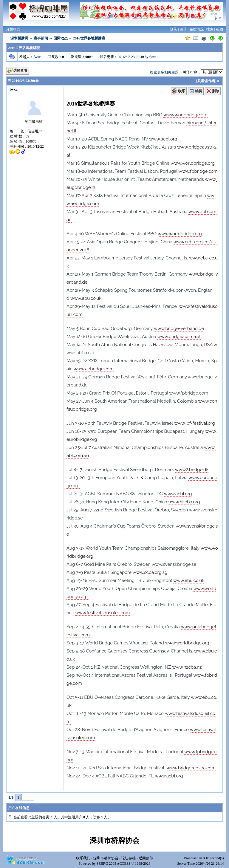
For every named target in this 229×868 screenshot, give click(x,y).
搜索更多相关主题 (164, 72)
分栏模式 (13, 29)
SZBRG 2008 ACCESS (113, 864)
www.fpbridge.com (198, 171)
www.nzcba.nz (187, 667)
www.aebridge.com (94, 369)
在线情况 (196, 29)
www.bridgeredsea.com (191, 768)
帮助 (219, 29)
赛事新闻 (41, 38)
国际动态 (61, 38)
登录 (174, 29)
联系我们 (83, 858)
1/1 (11, 797)
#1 (219, 81)
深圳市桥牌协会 (106, 858)
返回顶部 (146, 858)
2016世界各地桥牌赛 (89, 38)
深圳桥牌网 (19, 38)
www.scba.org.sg (150, 572)
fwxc (37, 57)
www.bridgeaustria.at (179, 337)
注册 (183, 29)
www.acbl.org (163, 139)
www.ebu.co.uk (86, 298)
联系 (182, 91)
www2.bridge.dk (192, 470)
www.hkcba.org (184, 502)
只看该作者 (206, 81)
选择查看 (20, 71)
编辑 (199, 91)
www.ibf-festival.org (195, 423)
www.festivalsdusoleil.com (103, 613)
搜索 (210, 29)
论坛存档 (129, 858)
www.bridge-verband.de (179, 328)
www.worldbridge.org (185, 115)
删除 (216, 91)
